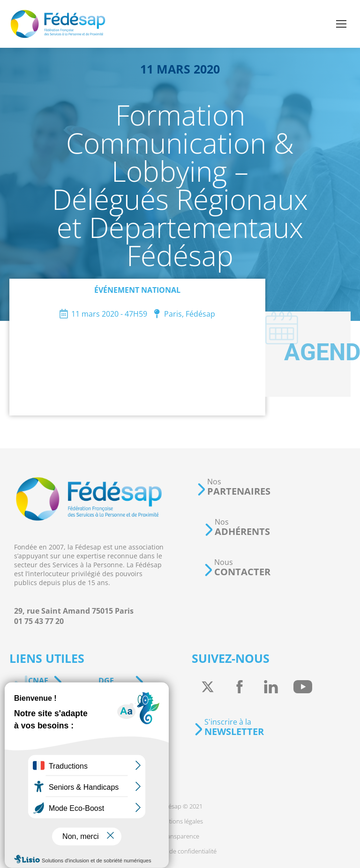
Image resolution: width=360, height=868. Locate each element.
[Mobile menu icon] (341, 24)
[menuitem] (180, 806)
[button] (233, 487)
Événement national (137, 290)
